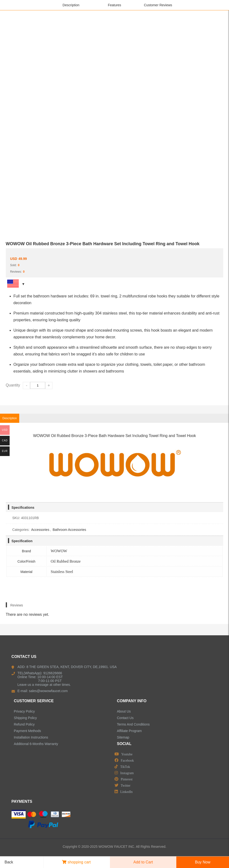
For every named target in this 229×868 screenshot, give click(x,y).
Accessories (40, 530)
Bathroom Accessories (69, 530)
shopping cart (76, 862)
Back (7, 862)
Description (71, 5)
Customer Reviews (158, 5)
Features (114, 5)
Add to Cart (143, 862)
